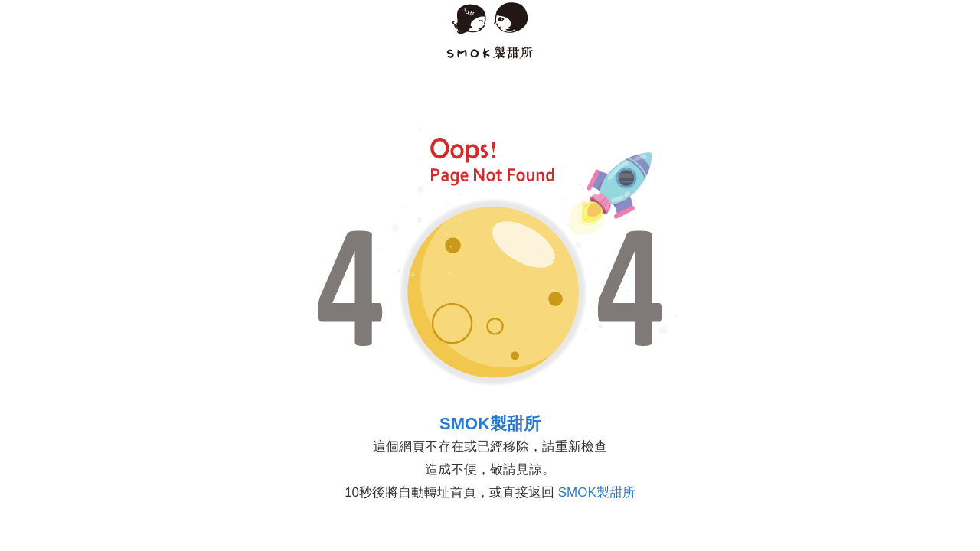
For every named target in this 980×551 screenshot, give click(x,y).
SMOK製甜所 (490, 424)
